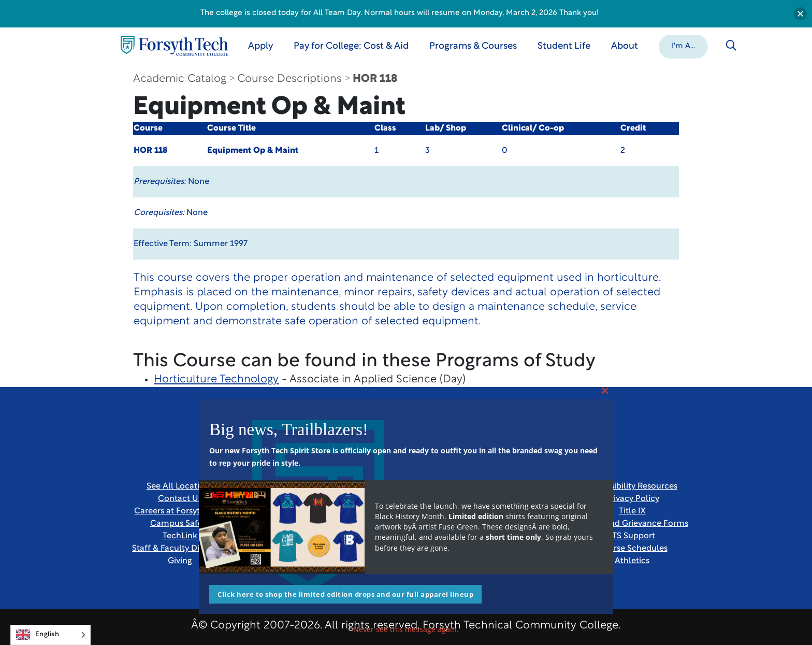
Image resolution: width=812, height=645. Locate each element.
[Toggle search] (731, 46)
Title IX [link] (632, 511)
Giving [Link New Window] (180, 561)
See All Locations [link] (180, 486)
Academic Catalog (180, 79)
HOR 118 (375, 79)
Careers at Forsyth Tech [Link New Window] (180, 511)
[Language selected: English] (50, 635)
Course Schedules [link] (632, 549)
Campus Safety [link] (180, 524)
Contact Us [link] (180, 499)
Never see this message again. (406, 629)
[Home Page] (175, 46)
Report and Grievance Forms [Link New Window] (632, 524)
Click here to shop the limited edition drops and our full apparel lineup (345, 594)
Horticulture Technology (216, 379)
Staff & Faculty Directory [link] (180, 549)
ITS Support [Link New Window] (632, 536)
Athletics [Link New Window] (632, 561)
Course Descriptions (289, 79)
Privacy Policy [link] (632, 499)
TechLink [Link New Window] (180, 536)
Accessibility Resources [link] (632, 486)
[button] (683, 46)
